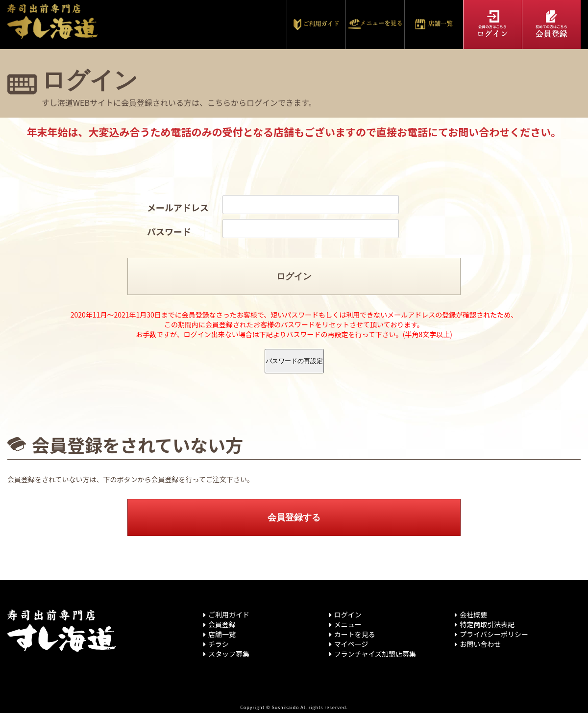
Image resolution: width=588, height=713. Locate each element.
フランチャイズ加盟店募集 (375, 654)
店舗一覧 (222, 634)
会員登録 (222, 624)
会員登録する (294, 517)
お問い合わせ (480, 644)
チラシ (219, 644)
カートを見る (355, 634)
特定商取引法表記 (487, 624)
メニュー (348, 624)
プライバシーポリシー (494, 634)
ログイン (294, 276)
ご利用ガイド (229, 615)
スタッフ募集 (229, 654)
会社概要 (473, 615)
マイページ (351, 644)
